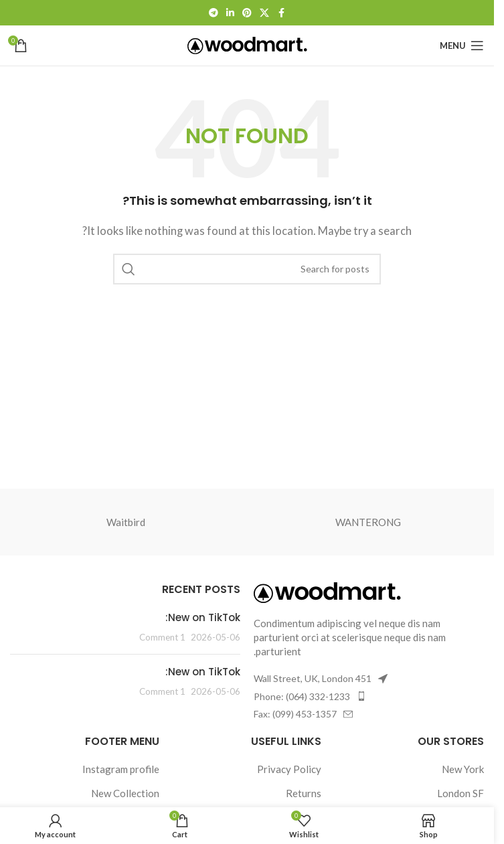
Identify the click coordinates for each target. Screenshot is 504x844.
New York (463, 769)
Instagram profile (121, 769)
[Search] (247, 269)
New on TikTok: (203, 617)
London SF (460, 793)
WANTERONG (368, 522)
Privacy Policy (289, 769)
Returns (304, 793)
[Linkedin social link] (230, 13)
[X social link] (264, 13)
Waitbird (126, 522)
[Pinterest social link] (247, 13)
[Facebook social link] (281, 13)
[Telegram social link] (214, 13)
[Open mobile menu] (462, 46)
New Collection (125, 793)
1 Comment (162, 637)
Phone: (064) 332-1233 (302, 696)
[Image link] (327, 591)
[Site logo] (247, 44)
